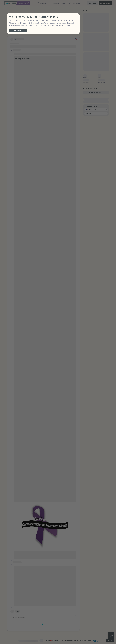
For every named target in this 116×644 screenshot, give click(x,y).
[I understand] (18, 31)
